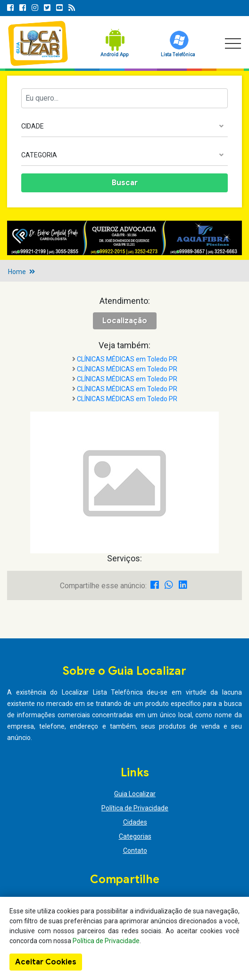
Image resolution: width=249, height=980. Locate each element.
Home (17, 272)
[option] (124, 238)
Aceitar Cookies (46, 962)
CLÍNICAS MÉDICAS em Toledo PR (127, 359)
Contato (135, 851)
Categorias (135, 836)
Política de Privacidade (135, 808)
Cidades (135, 822)
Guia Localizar (135, 794)
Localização (125, 321)
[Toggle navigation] (233, 43)
